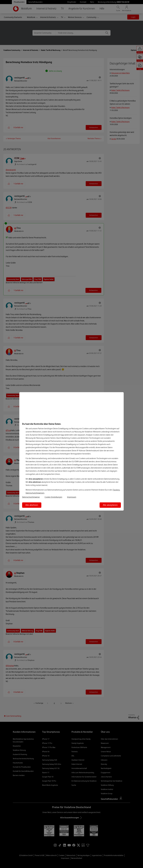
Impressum (72, 497)
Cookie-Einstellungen (53, 497)
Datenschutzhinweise (31, 497)
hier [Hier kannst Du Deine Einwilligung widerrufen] (63, 435)
